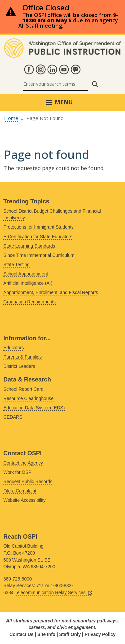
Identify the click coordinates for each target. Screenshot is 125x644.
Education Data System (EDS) (34, 408)
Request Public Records (28, 482)
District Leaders (19, 366)
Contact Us (21, 635)
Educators (14, 348)
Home (11, 118)
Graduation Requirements (29, 302)
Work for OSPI (18, 472)
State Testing (16, 265)
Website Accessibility (24, 500)
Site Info (46, 635)
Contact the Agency (23, 463)
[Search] (56, 84)
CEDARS (13, 417)
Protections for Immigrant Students (38, 227)
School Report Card (23, 389)
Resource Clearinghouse (28, 399)
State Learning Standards (29, 246)
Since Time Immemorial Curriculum (39, 255)
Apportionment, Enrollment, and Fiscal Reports (51, 293)
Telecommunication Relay (53, 593)
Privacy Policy (100, 635)
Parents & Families (22, 357)
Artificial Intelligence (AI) (28, 283)
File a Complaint (20, 491)
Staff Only (70, 635)
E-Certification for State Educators (38, 237)
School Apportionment (26, 274)
